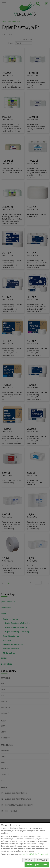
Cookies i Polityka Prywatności (35, 854)
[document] (25, 845)
